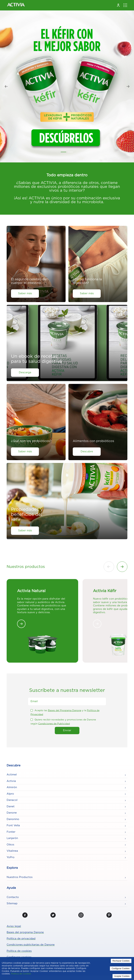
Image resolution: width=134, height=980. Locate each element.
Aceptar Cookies (122, 976)
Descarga (25, 372)
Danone (12, 813)
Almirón (12, 787)
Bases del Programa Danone (65, 710)
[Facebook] (25, 915)
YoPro (11, 857)
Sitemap (12, 903)
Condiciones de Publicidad (54, 724)
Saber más (25, 293)
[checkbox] (32, 710)
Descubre (87, 452)
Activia (11, 781)
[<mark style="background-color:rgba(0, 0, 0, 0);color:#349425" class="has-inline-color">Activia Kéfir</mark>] (97, 624)
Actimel (12, 775)
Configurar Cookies (121, 969)
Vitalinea (12, 851)
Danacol (12, 800)
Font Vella (13, 825)
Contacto (13, 897)
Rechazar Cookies (121, 961)
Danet (11, 807)
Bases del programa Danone (25, 932)
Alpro (10, 794)
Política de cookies (19, 951)
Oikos (10, 845)
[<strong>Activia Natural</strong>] (21, 624)
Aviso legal (14, 926)
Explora (12, 868)
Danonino (13, 819)
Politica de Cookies (21, 974)
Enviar (67, 730)
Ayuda (11, 888)
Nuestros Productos (20, 877)
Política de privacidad (21, 939)
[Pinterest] (109, 915)
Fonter (11, 832)
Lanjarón (12, 838)
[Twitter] (53, 915)
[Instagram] (81, 915)
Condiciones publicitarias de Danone (31, 945)
